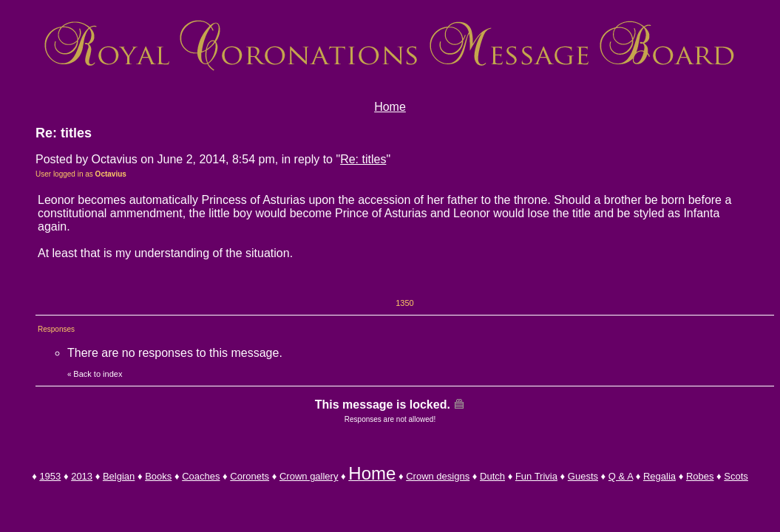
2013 (82, 476)
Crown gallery (309, 476)
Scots (736, 476)
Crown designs (438, 476)
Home (390, 107)
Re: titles (363, 159)
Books (158, 476)
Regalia (659, 476)
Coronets (250, 476)
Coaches (201, 476)
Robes (700, 476)
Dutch (492, 476)
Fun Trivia (536, 476)
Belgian (119, 476)
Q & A (621, 476)
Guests (583, 476)
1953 (50, 476)
